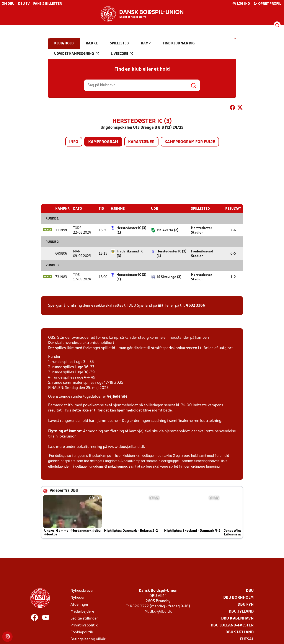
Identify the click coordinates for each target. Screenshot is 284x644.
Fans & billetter (47, 4)
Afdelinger (79, 604)
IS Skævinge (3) (169, 277)
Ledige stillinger (84, 618)
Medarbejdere (82, 611)
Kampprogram (103, 142)
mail (162, 305)
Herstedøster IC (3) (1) (131, 230)
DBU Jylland (241, 611)
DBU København (237, 618)
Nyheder (78, 598)
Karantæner (141, 142)
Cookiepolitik (82, 632)
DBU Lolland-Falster (232, 625)
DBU (250, 591)
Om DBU (8, 4)
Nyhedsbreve (82, 591)
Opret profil (267, 4)
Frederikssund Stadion (202, 254)
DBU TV (24, 4)
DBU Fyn (246, 604)
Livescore (122, 54)
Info (74, 142)
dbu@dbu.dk (161, 611)
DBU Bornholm (238, 598)
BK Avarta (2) (168, 230)
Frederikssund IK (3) (130, 254)
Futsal (247, 639)
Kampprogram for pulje (190, 142)
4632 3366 (196, 305)
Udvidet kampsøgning (76, 54)
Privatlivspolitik (84, 625)
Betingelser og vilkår (88, 639)
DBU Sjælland (240, 632)
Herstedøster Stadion (202, 230)
